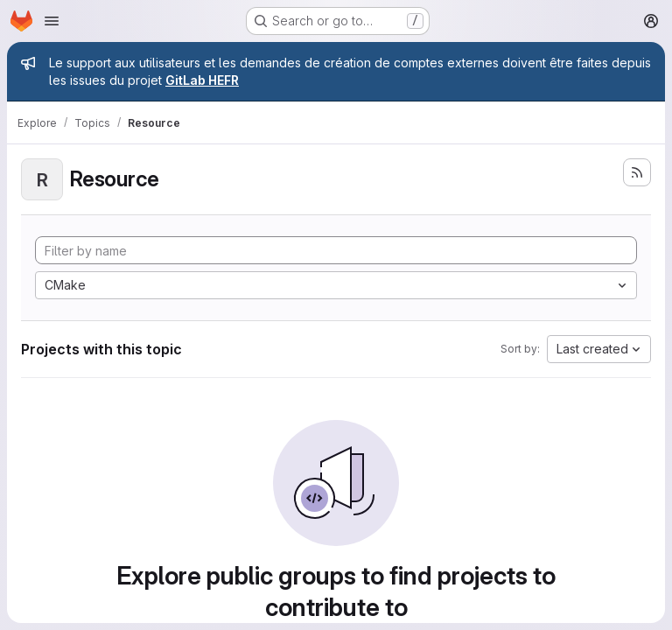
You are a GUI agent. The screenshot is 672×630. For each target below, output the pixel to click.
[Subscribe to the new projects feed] (637, 172)
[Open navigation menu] (52, 21)
